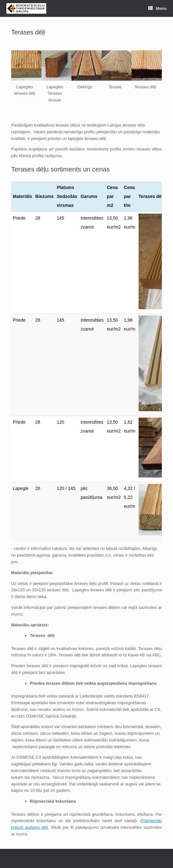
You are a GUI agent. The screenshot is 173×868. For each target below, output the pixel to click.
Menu (157, 8)
